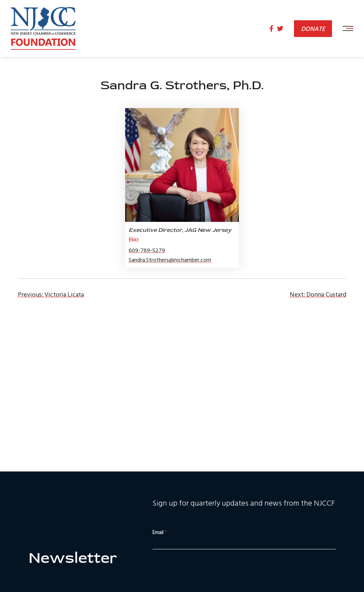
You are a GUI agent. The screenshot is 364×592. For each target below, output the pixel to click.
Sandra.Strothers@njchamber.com (170, 260)
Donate (313, 29)
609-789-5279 (147, 250)
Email (160, 532)
